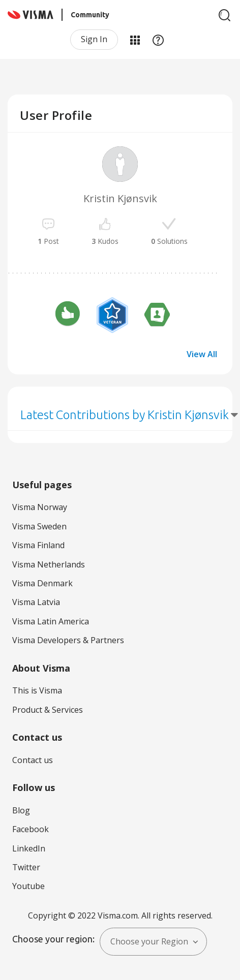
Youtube (28, 886)
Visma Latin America (51, 621)
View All (202, 354)
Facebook (31, 829)
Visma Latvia (36, 602)
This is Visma (37, 690)
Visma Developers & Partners (68, 640)
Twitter (26, 867)
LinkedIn (29, 848)
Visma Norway (40, 507)
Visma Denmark (42, 583)
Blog (21, 810)
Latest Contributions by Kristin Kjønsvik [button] (125, 415)
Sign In (94, 39)
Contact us (33, 760)
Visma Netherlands (49, 564)
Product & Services (48, 710)
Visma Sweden (39, 526)
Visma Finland (38, 545)
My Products (135, 40)
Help (158, 40)
